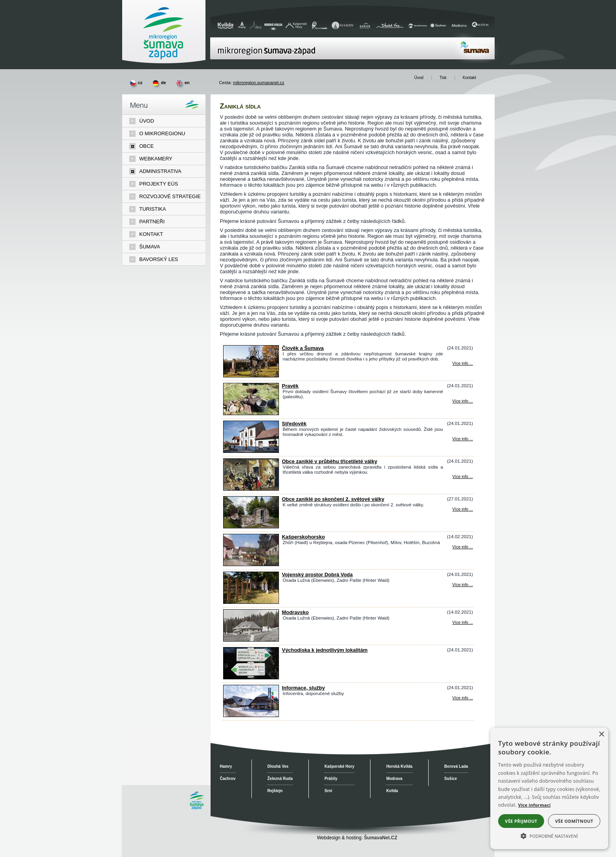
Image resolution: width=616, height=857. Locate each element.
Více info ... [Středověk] (462, 439)
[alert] (549, 788)
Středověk (294, 424)
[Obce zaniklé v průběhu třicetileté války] (251, 489)
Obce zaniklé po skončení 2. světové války (333, 499)
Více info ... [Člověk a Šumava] (462, 363)
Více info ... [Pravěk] (462, 401)
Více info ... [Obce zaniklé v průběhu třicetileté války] (462, 477)
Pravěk (291, 386)
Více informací (534, 805)
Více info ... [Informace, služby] (462, 698)
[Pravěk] (251, 413)
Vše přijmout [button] (521, 821)
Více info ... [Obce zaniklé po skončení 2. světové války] (462, 509)
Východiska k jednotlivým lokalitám (325, 650)
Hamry (226, 766)
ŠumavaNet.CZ (381, 838)
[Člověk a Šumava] (251, 376)
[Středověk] (251, 451)
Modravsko (295, 612)
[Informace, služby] (251, 715)
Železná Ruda (280, 779)
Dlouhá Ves (278, 766)
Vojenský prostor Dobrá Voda (317, 575)
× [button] (601, 735)
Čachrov (228, 779)
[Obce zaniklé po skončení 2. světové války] (251, 527)
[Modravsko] (251, 640)
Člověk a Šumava (303, 348)
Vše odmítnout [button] (574, 821)
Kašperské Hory (339, 766)
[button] (549, 835)
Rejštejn (275, 791)
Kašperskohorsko (303, 537)
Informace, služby (303, 688)
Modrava (394, 779)
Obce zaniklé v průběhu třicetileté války (330, 461)
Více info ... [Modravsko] (462, 623)
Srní (328, 791)
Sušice (451, 779)
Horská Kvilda (399, 766)
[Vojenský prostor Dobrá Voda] (251, 602)
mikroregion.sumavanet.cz (259, 83)
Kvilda (392, 791)
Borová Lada (456, 766)
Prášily (331, 779)
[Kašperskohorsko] (251, 564)
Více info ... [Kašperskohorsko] (462, 547)
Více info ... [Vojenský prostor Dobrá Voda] (462, 585)
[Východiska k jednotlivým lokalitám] (251, 678)
